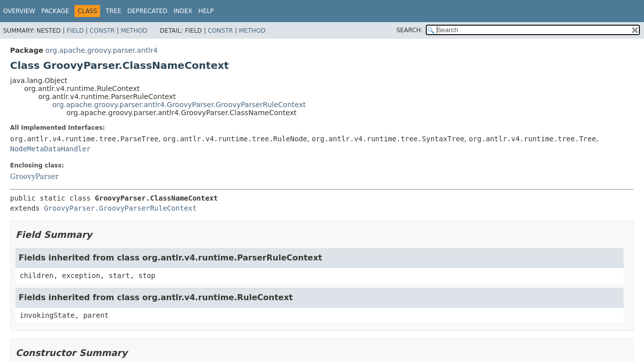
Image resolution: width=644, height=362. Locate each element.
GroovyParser (34, 176)
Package (55, 11)
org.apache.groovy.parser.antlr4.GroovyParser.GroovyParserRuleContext (179, 105)
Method (134, 31)
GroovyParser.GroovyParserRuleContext (120, 208)
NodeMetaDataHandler (50, 149)
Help (206, 11)
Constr (102, 31)
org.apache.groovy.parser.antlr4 (101, 50)
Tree (113, 11)
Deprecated (147, 11)
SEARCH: (410, 30)
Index (183, 11)
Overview (19, 11)
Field (75, 31)
